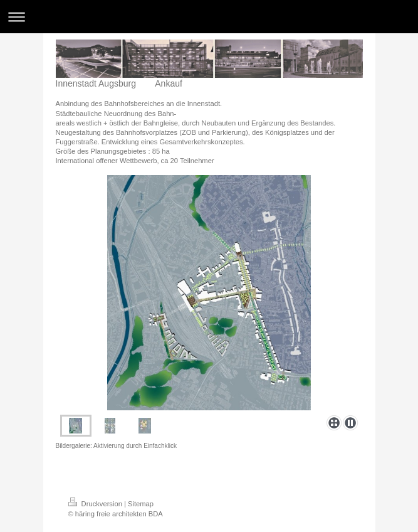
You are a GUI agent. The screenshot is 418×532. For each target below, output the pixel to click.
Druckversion (97, 504)
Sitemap (141, 504)
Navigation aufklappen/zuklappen (209, 17)
